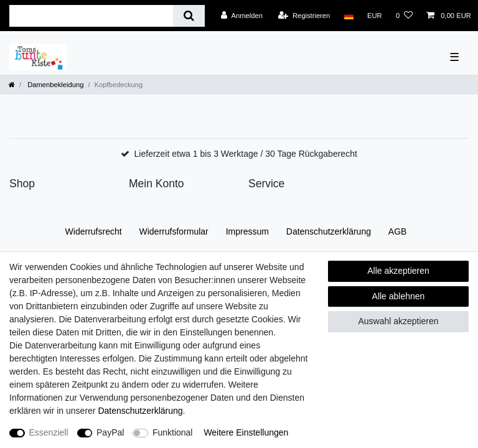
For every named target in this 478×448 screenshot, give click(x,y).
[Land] (348, 16)
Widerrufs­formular (174, 231)
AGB (398, 231)
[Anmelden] (242, 16)
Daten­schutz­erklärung (329, 231)
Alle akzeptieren (398, 271)
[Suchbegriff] (91, 16)
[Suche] (189, 16)
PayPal (110, 432)
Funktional (173, 432)
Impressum (247, 231)
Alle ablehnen (399, 296)
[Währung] (375, 16)
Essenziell (49, 432)
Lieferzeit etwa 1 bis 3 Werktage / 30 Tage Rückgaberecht (246, 154)
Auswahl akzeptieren (398, 321)
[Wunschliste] (404, 16)
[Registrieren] (304, 16)
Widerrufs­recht (94, 231)
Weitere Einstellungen (246, 432)
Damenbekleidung (54, 85)
